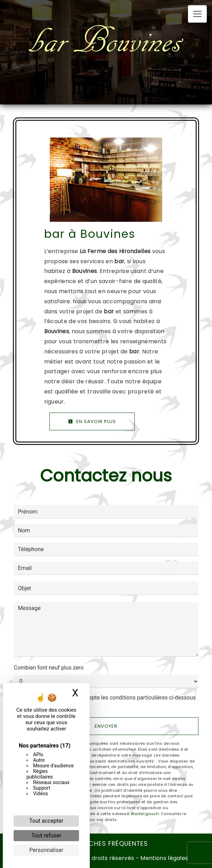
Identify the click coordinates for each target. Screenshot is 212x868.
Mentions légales (163, 858)
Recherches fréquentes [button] (106, 844)
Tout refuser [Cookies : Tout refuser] (46, 835)
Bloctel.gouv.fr (145, 814)
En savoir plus (92, 421)
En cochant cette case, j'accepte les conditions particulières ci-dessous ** (108, 702)
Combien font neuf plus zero (49, 668)
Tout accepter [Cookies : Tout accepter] (46, 821)
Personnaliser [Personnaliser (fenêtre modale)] (46, 850)
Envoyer (106, 726)
